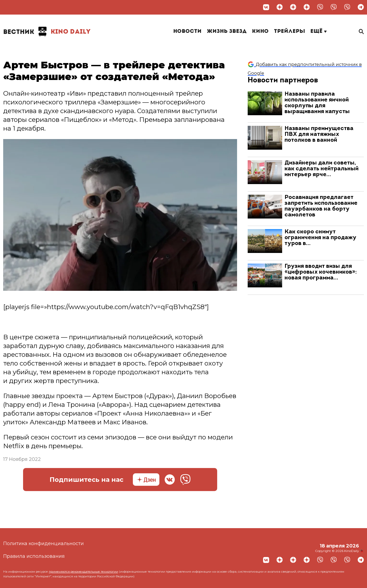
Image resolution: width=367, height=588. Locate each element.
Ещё (318, 32)
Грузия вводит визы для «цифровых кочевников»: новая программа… (321, 272)
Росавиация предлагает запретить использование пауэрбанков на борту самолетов (321, 206)
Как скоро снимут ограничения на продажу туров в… (320, 238)
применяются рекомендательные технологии (83, 572)
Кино (260, 32)
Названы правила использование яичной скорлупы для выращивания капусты (317, 103)
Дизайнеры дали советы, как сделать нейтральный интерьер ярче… (322, 169)
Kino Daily (47, 32)
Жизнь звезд (227, 32)
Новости (187, 32)
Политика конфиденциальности (43, 544)
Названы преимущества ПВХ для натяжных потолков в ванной (319, 134)
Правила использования (34, 556)
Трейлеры (289, 32)
